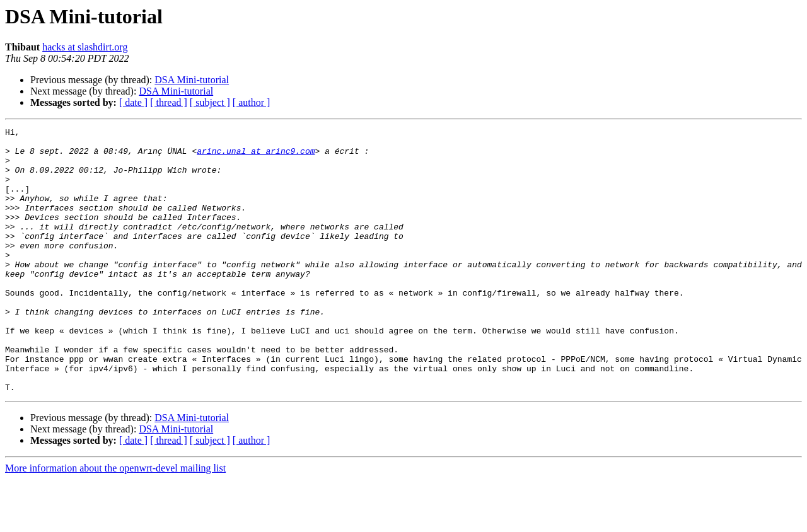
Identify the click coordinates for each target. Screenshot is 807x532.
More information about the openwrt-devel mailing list (115, 521)
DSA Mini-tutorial (192, 80)
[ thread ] (169, 102)
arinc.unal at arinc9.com (256, 156)
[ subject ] (210, 102)
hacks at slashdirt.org (85, 47)
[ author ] (252, 102)
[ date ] (133, 102)
